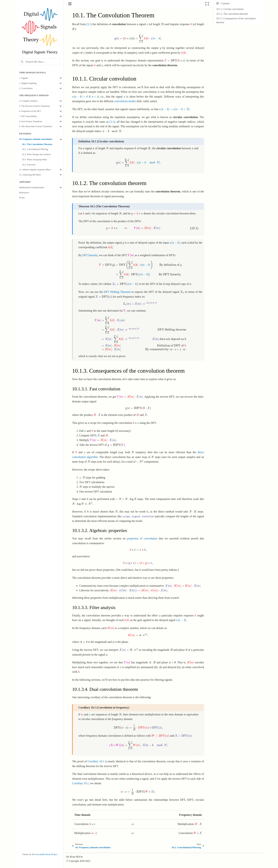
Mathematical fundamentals (32, 187)
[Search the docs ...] (40, 62)
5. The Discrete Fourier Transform (34, 106)
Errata (22, 198)
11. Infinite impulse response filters (35, 170)
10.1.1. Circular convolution (230, 9)
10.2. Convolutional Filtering (35, 149)
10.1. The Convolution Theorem (37, 144)
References (24, 193)
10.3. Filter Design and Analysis (36, 154)
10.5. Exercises (29, 165)
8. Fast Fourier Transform (31, 121)
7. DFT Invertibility (28, 116)
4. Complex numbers (28, 101)
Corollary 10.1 (96, 761)
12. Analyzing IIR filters (30, 175)
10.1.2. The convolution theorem (232, 14)
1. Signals (24, 78)
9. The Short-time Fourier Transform (36, 126)
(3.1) (89, 24)
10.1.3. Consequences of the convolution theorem (236, 20)
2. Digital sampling (28, 83)
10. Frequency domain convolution (36, 139)
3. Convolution (26, 88)
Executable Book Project (46, 854)
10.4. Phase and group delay (35, 160)
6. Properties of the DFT (30, 111)
